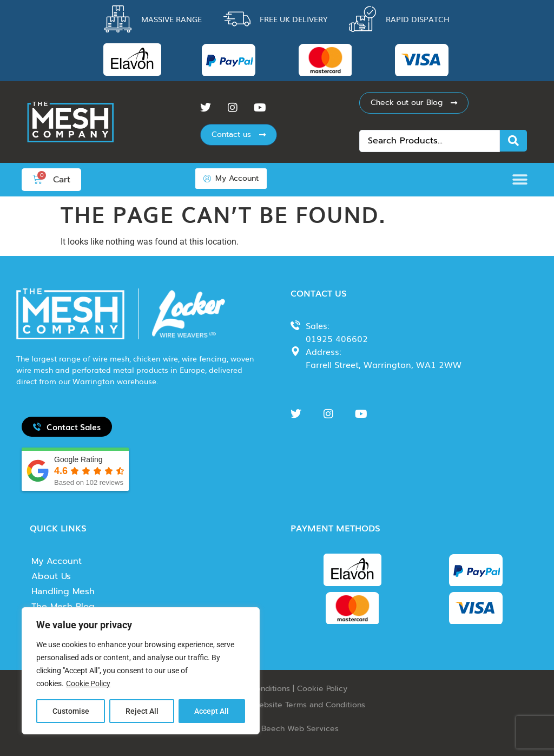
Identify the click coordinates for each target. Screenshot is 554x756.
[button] (523, 179)
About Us (51, 576)
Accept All (212, 711)
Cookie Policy (88, 684)
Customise (71, 711)
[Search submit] (513, 141)
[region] (141, 671)
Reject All (142, 711)
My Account (57, 561)
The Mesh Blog (63, 607)
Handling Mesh (63, 591)
